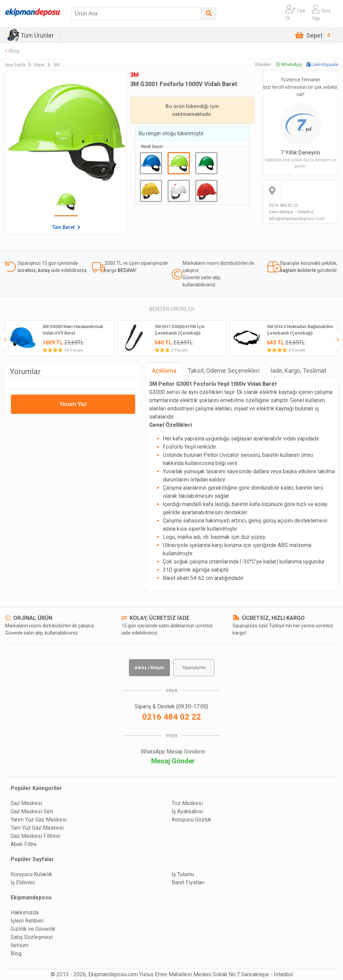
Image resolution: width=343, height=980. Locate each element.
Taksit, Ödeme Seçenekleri (223, 371)
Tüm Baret (66, 227)
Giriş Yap (321, 13)
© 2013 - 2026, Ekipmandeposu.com (94, 974)
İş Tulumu (183, 874)
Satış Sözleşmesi (32, 937)
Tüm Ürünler (37, 35)
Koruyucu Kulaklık (31, 874)
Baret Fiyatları (188, 882)
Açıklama (164, 371)
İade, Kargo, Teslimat (298, 371)
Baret (44, 65)
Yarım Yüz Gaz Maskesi (39, 820)
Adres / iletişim (149, 668)
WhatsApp (289, 64)
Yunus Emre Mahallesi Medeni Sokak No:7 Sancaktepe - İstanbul (216, 974)
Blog (14, 51)
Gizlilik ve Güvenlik (33, 929)
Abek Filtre (24, 844)
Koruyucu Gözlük (192, 820)
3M (59, 65)
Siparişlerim (194, 668)
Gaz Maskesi (26, 803)
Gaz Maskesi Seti (32, 811)
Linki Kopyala (322, 64)
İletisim (19, 945)
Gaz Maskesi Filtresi (35, 836)
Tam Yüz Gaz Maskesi (37, 828)
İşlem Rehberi (27, 921)
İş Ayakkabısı (187, 811)
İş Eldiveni (23, 882)
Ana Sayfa (20, 65)
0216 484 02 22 (172, 717)
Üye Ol (295, 13)
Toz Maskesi (187, 803)
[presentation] (5, 340)
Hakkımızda (25, 913)
